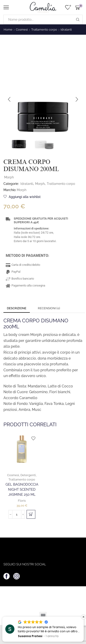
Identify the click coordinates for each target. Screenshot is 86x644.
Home (8, 30)
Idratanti (66, 30)
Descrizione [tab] (17, 308)
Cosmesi (22, 30)
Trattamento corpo (44, 30)
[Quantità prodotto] (17, 514)
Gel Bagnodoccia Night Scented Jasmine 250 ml (22, 489)
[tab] (17, 308)
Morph (9, 177)
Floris (22, 501)
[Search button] (78, 20)
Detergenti (28, 475)
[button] (9, 99)
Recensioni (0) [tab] (49, 308)
